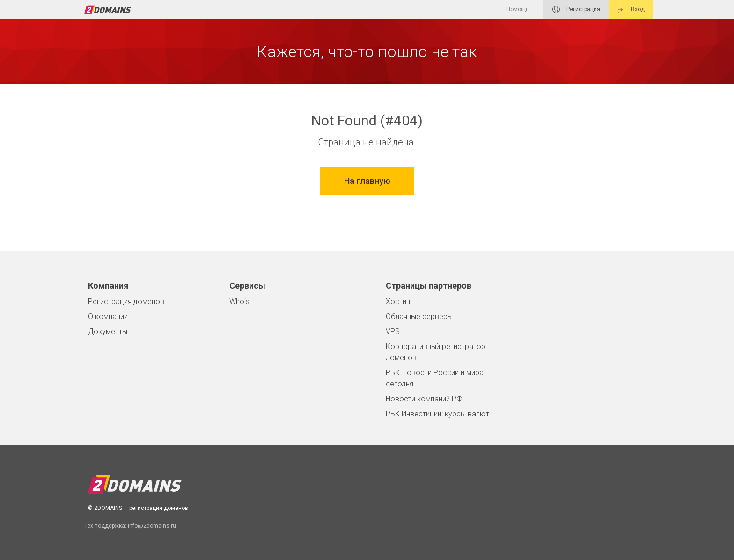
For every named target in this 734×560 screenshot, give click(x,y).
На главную (367, 181)
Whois (239, 302)
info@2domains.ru (152, 526)
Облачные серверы (419, 316)
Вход (631, 10)
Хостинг (400, 302)
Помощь (517, 9)
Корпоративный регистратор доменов (436, 352)
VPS (393, 331)
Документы (108, 331)
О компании (108, 316)
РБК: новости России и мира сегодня (435, 378)
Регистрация (576, 9)
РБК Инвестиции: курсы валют (437, 414)
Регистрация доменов (126, 302)
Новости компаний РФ (424, 399)
